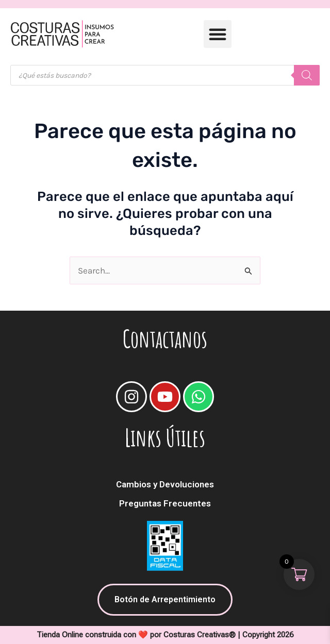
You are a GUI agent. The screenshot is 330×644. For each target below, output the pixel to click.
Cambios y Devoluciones (165, 484)
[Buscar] (307, 75)
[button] (218, 34)
